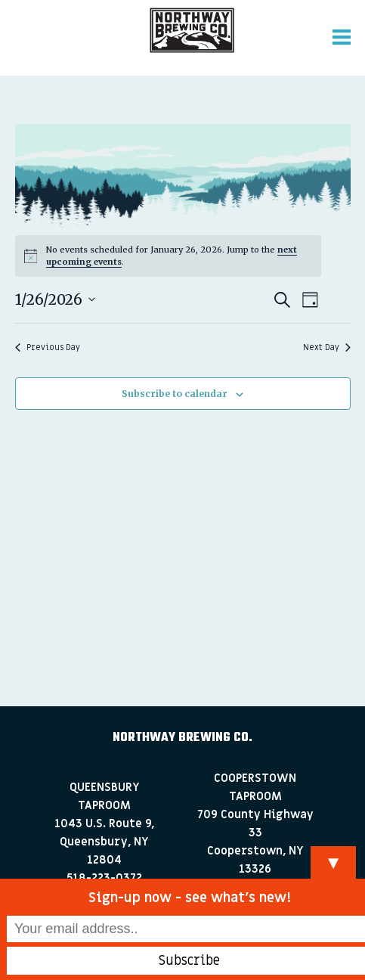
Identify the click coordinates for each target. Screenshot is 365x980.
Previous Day (48, 347)
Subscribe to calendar (175, 394)
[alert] (168, 256)
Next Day (327, 347)
